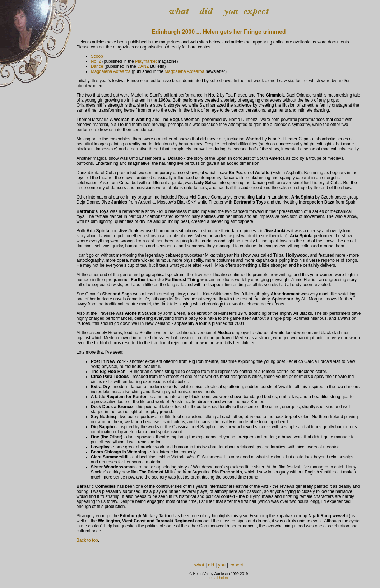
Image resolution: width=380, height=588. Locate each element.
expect (236, 565)
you (222, 565)
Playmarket (146, 61)
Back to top (87, 540)
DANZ (143, 66)
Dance (97, 66)
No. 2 (96, 61)
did (211, 565)
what (199, 565)
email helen (219, 578)
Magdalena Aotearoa (111, 71)
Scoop (97, 56)
